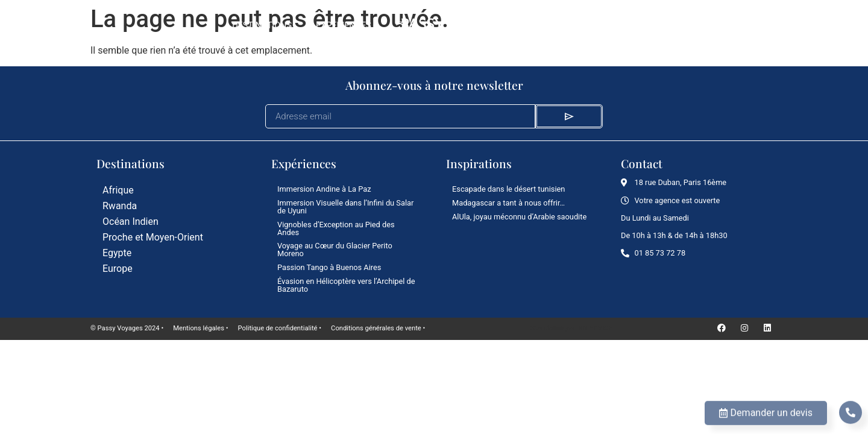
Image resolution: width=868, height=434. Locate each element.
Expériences (344, 26)
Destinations (262, 26)
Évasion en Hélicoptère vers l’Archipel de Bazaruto (346, 285)
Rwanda (120, 206)
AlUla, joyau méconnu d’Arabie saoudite (519, 217)
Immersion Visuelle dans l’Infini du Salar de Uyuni (345, 207)
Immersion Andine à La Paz (324, 189)
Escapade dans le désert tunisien (508, 189)
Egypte (117, 253)
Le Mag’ (556, 26)
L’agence (616, 26)
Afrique (118, 190)
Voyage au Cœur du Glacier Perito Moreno (335, 250)
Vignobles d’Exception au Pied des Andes (336, 228)
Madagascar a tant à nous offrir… (508, 203)
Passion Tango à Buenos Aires (329, 267)
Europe (118, 269)
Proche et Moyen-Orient (153, 237)
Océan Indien (131, 222)
